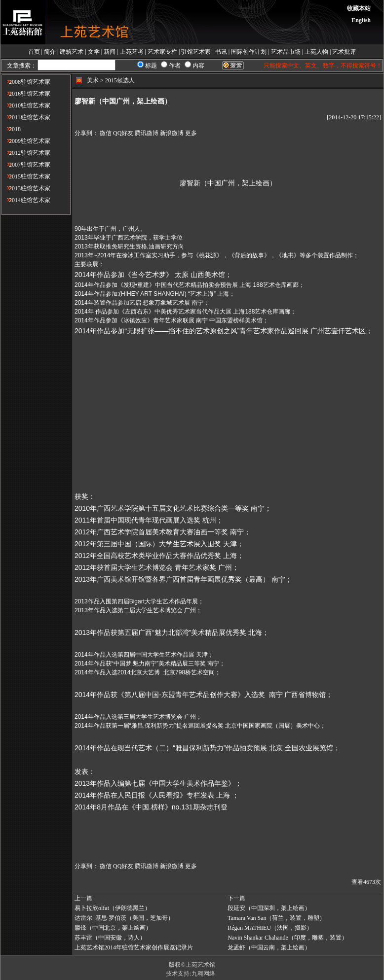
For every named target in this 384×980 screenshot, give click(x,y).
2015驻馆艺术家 (26, 176)
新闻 (110, 52)
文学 (94, 52)
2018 (11, 129)
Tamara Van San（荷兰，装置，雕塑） (276, 918)
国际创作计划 (249, 52)
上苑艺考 (132, 52)
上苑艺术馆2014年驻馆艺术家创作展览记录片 (134, 947)
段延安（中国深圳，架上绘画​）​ (269, 908)
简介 (50, 52)
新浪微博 (172, 133)
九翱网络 (203, 974)
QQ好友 (123, 133)
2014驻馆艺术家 (26, 200)
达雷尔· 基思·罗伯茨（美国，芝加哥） (124, 918)
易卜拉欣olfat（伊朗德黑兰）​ (113, 908)
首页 (34, 52)
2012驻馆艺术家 (26, 153)
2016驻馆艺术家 (26, 94)
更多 (191, 133)
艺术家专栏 (162, 52)
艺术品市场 (286, 52)
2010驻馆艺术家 (26, 105)
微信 (106, 133)
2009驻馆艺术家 (26, 141)
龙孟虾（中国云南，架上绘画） (269, 947)
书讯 (221, 52)
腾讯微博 (147, 133)
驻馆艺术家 (196, 52)
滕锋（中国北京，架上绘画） (113, 928)
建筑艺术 (72, 52)
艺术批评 (344, 52)
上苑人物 (316, 52)
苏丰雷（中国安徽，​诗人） (110, 938)
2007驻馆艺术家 (26, 165)
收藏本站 (359, 8)
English (361, 20)
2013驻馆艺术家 (26, 188)
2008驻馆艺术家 (26, 82)
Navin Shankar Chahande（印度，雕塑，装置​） (288, 938)
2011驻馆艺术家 (26, 117)
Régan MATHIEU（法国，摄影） (270, 928)
